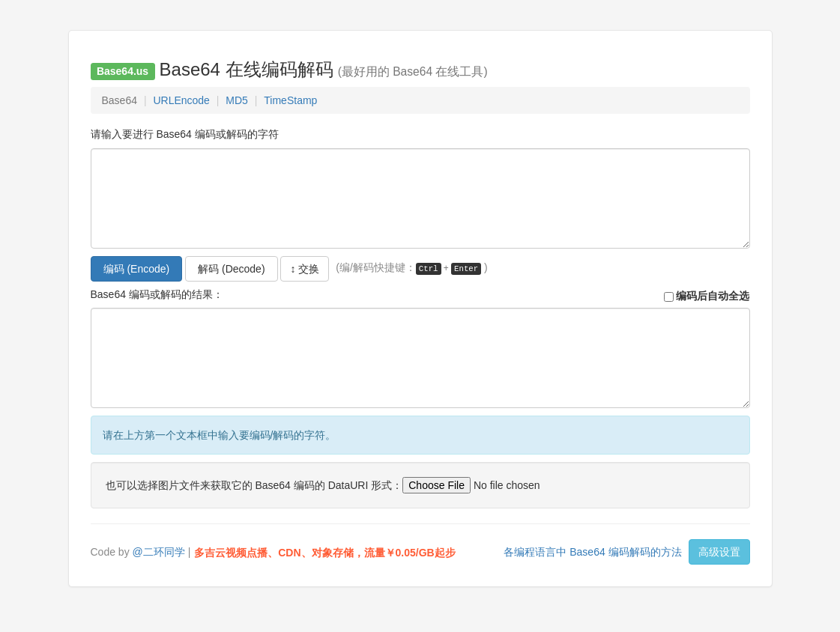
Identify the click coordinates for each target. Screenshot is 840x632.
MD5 (237, 100)
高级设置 (719, 552)
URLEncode (181, 100)
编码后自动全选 (707, 295)
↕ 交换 (305, 269)
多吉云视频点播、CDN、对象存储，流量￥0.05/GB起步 (324, 553)
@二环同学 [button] (159, 552)
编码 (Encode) (137, 269)
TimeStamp (290, 100)
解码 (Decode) (231, 269)
